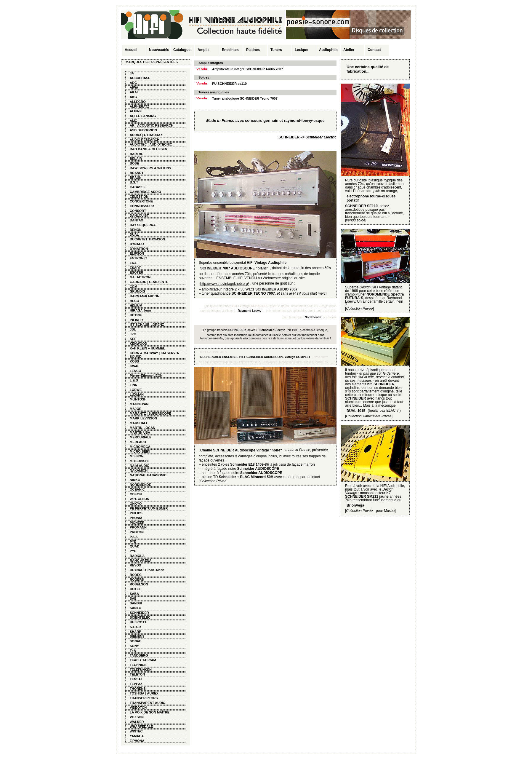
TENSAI (136, 679)
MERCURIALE (141, 437)
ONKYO (136, 504)
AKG (133, 97)
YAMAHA (137, 736)
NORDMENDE (140, 485)
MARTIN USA (140, 432)
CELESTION (139, 197)
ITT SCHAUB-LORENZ (147, 325)
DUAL (134, 234)
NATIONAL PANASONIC (148, 475)
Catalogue (182, 50)
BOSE (134, 163)
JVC (133, 334)
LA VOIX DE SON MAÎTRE (150, 712)
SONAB (136, 641)
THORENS (138, 689)
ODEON (136, 494)
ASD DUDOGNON (143, 130)
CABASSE (138, 187)
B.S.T (134, 182)
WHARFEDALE (141, 727)
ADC (133, 83)
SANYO (136, 608)
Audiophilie (329, 50)
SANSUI (136, 603)
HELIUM (136, 306)
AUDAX (136, 135)
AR (132, 125)
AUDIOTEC (138, 144)
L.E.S (134, 380)
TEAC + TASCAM (143, 660)
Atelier (349, 50)
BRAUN (136, 178)
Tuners (276, 50)
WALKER (137, 722)
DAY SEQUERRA (143, 225)
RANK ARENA (141, 561)
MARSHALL (139, 423)
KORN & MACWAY (144, 353)
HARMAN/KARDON (145, 296)
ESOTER (136, 272)
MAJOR (136, 409)
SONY (134, 646)
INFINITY (137, 320)
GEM (133, 287)
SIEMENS (137, 636)
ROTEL (135, 589)
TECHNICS (138, 665)
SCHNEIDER (139, 613)
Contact (374, 50)
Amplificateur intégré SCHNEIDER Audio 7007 (247, 69)
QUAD (134, 546)
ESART (135, 268)
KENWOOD (138, 344)
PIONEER (137, 523)
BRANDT (137, 173)
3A (132, 73)
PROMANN (138, 527)
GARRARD (138, 282)
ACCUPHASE (140, 78)
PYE (133, 542)
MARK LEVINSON (143, 418)
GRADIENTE (159, 282)
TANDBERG (139, 655)
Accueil (131, 50)
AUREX (153, 693)
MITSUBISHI (139, 461)
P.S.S (134, 537)
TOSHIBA (137, 693)
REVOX (136, 565)
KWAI (134, 366)
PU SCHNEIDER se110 (229, 84)
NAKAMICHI (139, 470)
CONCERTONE (141, 201)
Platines (253, 50)
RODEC (136, 575)
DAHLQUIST (139, 215)
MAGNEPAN (139, 404)
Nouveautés (159, 50)
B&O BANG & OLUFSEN (149, 149)
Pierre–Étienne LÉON (146, 376)
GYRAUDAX (153, 135)
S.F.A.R (135, 627)
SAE (133, 598)
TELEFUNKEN (141, 670)
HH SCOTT (138, 622)
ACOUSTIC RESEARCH (155, 125)
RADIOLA (137, 556)
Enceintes (230, 50)
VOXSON (137, 717)
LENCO (136, 371)
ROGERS (137, 579)
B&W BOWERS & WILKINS (150, 168)
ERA (133, 263)
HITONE (136, 315)
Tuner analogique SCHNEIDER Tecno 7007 (245, 98)
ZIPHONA (137, 741)
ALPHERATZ (140, 106)
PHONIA (136, 518)
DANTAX (136, 220)
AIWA (134, 87)
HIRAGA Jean (140, 310)
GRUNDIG (137, 291)
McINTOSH (138, 399)
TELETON (137, 674)
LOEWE (136, 390)
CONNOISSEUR (142, 206)
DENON (136, 230)
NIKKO (135, 480)
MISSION (137, 456)
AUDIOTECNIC (161, 144)
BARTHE (137, 154)
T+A (133, 651)
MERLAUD (138, 442)
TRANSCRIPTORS (144, 698)
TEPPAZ (136, 684)
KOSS (134, 361)
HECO (134, 301)
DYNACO (137, 244)
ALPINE (136, 111)
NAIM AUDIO (140, 466)
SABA (134, 594)
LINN (134, 385)
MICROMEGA (140, 447)
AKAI (134, 92)
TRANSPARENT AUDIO (148, 703)
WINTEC (136, 731)
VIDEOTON (138, 708)
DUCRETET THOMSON (147, 239)
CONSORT (138, 211)
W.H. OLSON (140, 499)
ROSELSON (139, 584)
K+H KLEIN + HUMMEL (147, 348)
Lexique (301, 50)
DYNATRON (139, 249)
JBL (133, 329)
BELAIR (136, 159)
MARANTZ (138, 413)
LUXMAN (137, 395)
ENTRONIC (138, 258)
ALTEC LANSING (143, 116)
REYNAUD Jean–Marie (147, 570)
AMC (133, 121)
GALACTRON (140, 277)
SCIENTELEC (140, 617)
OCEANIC (137, 489)
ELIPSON (137, 253)
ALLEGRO (138, 102)
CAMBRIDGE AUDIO (145, 192)
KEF (133, 339)
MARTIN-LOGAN (142, 428)
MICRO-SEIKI (140, 451)
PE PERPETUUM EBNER (149, 508)
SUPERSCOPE (160, 413)
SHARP (136, 632)
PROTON (137, 532)
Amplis (203, 50)
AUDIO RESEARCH (145, 140)
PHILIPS (136, 513)
